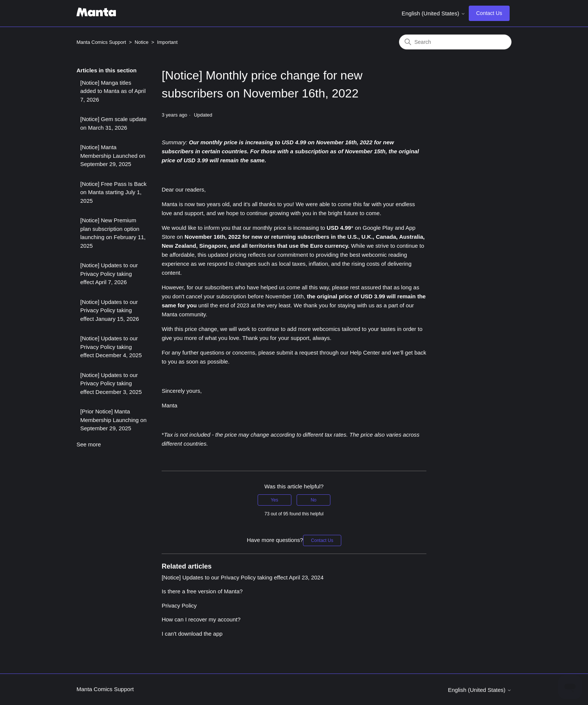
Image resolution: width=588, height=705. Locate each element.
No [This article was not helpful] (313, 500)
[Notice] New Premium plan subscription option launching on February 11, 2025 (113, 233)
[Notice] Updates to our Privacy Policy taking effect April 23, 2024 (243, 577)
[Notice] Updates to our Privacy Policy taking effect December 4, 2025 (111, 347)
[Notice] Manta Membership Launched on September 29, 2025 (113, 156)
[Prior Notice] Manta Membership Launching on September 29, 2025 (113, 420)
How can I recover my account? (201, 619)
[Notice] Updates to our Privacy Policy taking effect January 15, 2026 (110, 310)
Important (167, 42)
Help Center (365, 352)
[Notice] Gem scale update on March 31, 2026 (113, 123)
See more (89, 444)
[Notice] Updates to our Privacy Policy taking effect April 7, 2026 (109, 274)
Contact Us (489, 13)
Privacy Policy (179, 605)
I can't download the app (192, 634)
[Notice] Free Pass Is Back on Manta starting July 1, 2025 (113, 192)
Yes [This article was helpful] (274, 500)
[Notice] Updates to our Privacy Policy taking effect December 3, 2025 (111, 383)
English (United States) (433, 13)
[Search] (455, 42)
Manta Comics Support (101, 42)
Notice (142, 42)
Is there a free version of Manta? (202, 591)
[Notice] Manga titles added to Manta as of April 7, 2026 (113, 91)
